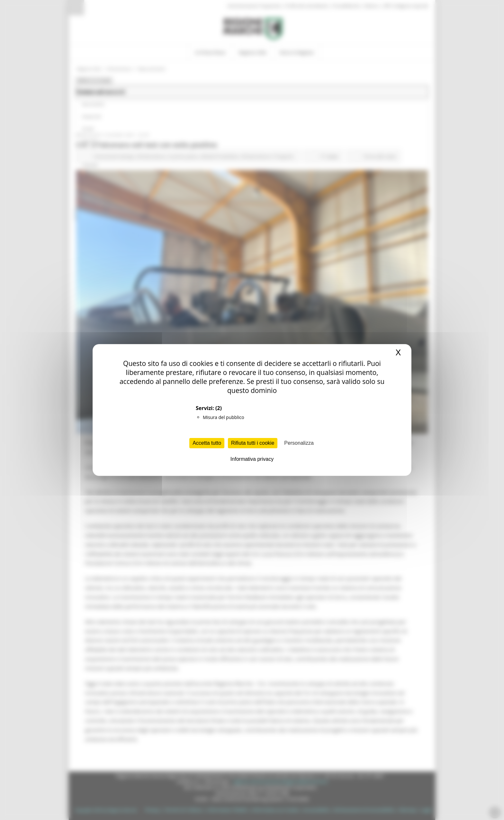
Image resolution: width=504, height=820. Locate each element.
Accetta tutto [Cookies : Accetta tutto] (207, 443)
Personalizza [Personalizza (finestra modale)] (299, 443)
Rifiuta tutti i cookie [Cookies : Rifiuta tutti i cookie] (253, 443)
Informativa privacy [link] (252, 459)
